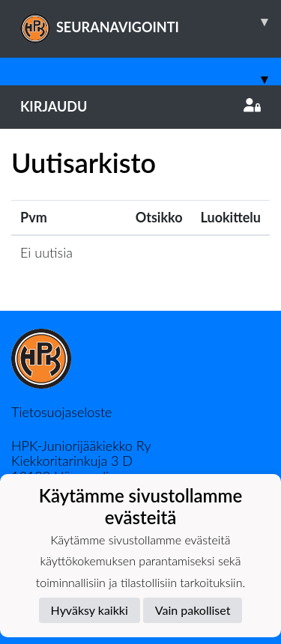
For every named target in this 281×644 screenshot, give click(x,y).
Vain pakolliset (193, 610)
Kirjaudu (140, 106)
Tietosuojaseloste (61, 412)
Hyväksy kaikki (90, 610)
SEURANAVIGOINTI (151, 22)
